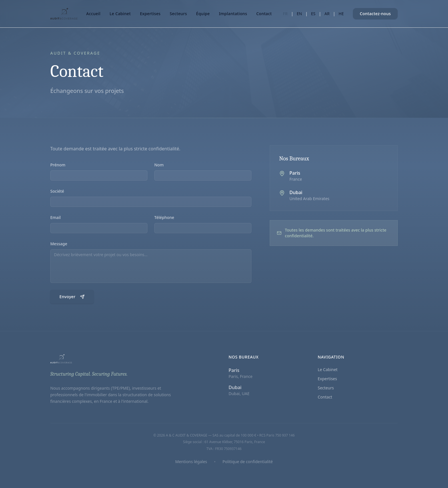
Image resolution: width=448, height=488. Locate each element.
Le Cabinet (120, 14)
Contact (264, 14)
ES (313, 14)
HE (341, 14)
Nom (159, 165)
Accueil (93, 14)
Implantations (233, 14)
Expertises (150, 14)
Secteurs (178, 14)
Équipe (203, 14)
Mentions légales (191, 462)
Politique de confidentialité (248, 462)
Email (56, 218)
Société (57, 192)
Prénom (58, 165)
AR (327, 14)
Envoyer (72, 297)
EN (299, 14)
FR (285, 14)
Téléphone (164, 218)
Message (59, 244)
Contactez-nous (375, 14)
